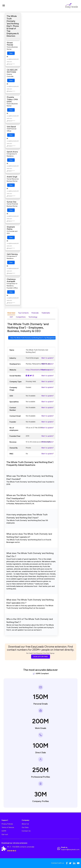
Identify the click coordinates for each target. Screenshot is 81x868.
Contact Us (26, 831)
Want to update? (47, 358)
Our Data (25, 827)
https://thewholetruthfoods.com (37, 370)
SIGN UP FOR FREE (41, 657)
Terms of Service (8, 827)
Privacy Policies (7, 824)
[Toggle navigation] (4, 6)
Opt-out (5, 834)
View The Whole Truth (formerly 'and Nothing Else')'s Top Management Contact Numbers (33, 338)
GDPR (4, 831)
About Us (25, 824)
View (11, 53)
